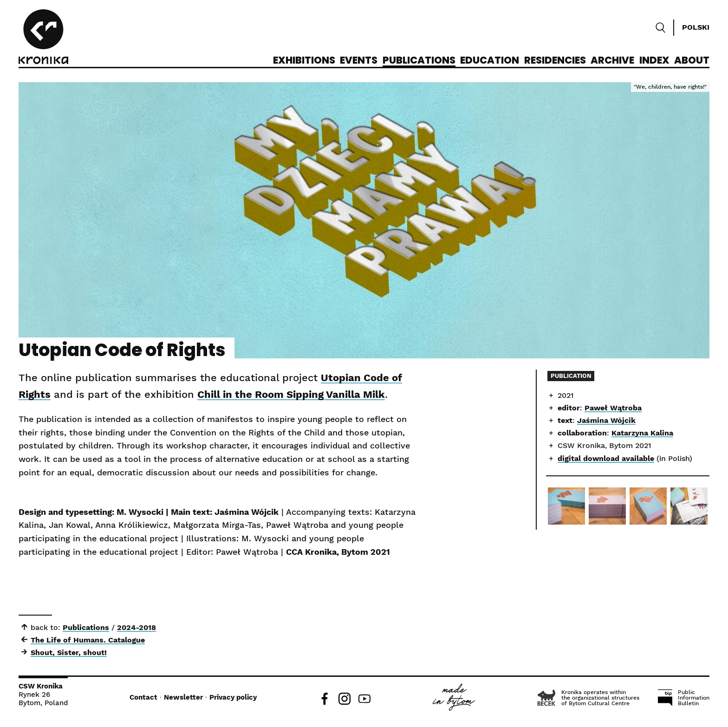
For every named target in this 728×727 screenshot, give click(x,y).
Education (490, 61)
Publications (419, 61)
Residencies (555, 61)
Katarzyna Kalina (642, 433)
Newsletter (183, 697)
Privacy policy (233, 697)
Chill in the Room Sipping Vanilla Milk (291, 394)
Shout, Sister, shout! (69, 652)
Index (654, 61)
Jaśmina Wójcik (606, 420)
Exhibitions (304, 61)
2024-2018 (136, 627)
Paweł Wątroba (613, 408)
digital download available (606, 458)
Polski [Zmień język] (696, 27)
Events (359, 61)
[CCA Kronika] (43, 38)
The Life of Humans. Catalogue (88, 640)
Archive (612, 61)
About (692, 61)
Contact (143, 697)
